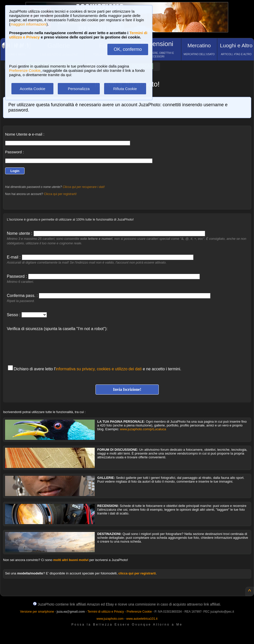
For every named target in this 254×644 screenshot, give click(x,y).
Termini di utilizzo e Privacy (106, 612)
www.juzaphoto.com (110, 619)
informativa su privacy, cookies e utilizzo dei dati (99, 369)
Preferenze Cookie (25, 70)
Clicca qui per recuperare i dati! (84, 187)
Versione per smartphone (37, 612)
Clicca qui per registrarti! (60, 194)
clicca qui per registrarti (137, 573)
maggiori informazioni (28, 24)
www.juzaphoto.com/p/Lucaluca (143, 429)
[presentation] (45, 346)
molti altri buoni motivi (71, 560)
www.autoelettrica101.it (142, 619)
